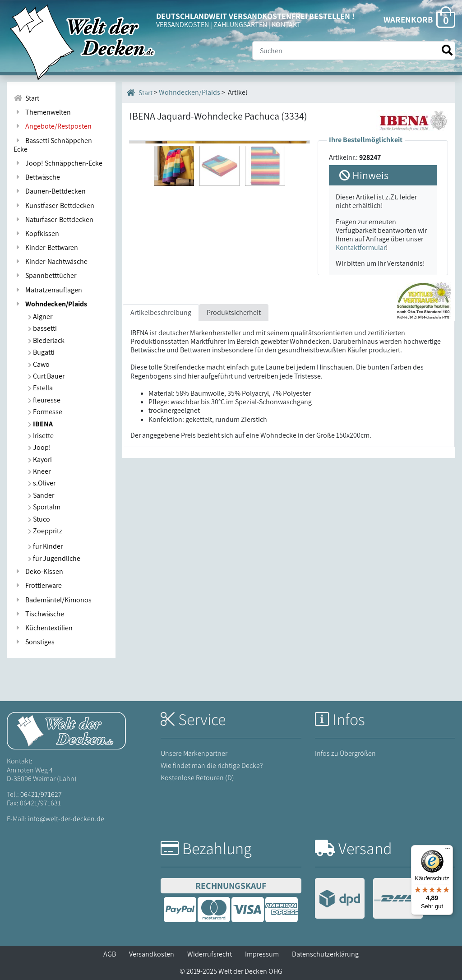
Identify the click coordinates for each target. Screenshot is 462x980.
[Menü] (448, 851)
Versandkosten (152, 954)
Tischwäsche (39, 614)
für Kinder (45, 546)
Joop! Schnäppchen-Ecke (58, 163)
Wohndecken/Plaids (50, 304)
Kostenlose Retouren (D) (197, 778)
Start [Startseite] (140, 92)
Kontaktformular (361, 247)
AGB (110, 954)
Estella (40, 388)
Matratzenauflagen (48, 290)
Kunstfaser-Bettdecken (54, 206)
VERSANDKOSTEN (182, 25)
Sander (41, 495)
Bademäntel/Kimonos (53, 600)
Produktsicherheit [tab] (234, 407)
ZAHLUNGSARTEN (240, 25)
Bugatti (41, 352)
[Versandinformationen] (369, 899)
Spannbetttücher (45, 275)
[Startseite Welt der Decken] (66, 730)
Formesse (45, 412)
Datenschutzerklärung (325, 954)
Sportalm (44, 507)
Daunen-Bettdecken (50, 191)
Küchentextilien (43, 628)
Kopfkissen (36, 233)
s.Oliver (42, 483)
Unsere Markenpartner (194, 753)
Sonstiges (34, 642)
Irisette (41, 436)
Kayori (40, 460)
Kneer (39, 471)
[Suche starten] (447, 50)
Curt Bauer (46, 376)
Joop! (39, 447)
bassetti (42, 328)
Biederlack (46, 340)
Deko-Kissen (38, 571)
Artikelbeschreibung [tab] (161, 407)
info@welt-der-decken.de (66, 819)
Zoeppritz (45, 531)
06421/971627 (41, 794)
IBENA (40, 424)
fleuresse (44, 400)
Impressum (262, 954)
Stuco (39, 519)
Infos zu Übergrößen (345, 753)
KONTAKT (286, 25)
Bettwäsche (37, 177)
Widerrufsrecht (210, 954)
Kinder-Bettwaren (46, 247)
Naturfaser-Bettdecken (53, 220)
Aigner (40, 317)
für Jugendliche (54, 558)
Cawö (39, 364)
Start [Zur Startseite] (26, 98)
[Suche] (354, 51)
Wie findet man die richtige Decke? (212, 765)
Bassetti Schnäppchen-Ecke (54, 145)
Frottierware (38, 585)
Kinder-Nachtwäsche (51, 261)
